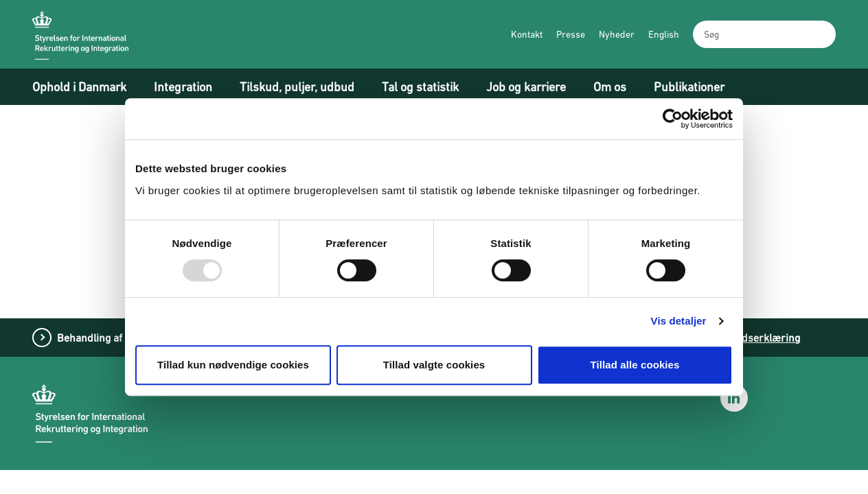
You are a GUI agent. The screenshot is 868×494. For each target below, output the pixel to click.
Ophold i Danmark (79, 87)
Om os (610, 87)
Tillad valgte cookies (434, 365)
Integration (183, 87)
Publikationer (689, 87)
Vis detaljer (679, 321)
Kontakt (527, 34)
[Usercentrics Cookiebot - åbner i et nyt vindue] (673, 119)
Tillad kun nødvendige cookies (233, 365)
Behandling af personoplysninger (136, 338)
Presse (571, 34)
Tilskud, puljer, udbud (297, 87)
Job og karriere (526, 87)
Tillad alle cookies (635, 365)
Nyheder (617, 34)
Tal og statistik (420, 87)
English (664, 34)
